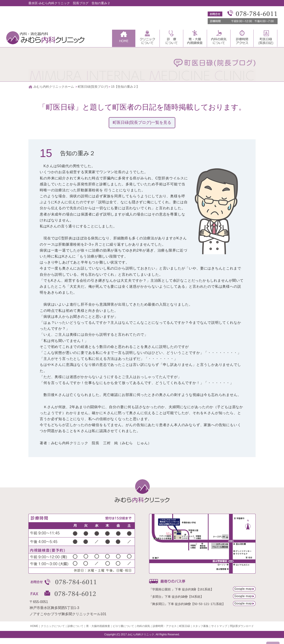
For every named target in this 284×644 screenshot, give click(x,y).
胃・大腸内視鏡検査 (98, 626)
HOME (34, 626)
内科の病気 (143, 626)
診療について (75, 626)
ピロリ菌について (123, 626)
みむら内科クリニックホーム (54, 87)
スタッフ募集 (201, 626)
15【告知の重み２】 (125, 87)
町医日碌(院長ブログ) (93, 87)
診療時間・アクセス (165, 626)
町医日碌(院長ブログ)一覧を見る (142, 122)
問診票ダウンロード (242, 626)
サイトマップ (219, 626)
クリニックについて (53, 626)
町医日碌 (185, 626)
